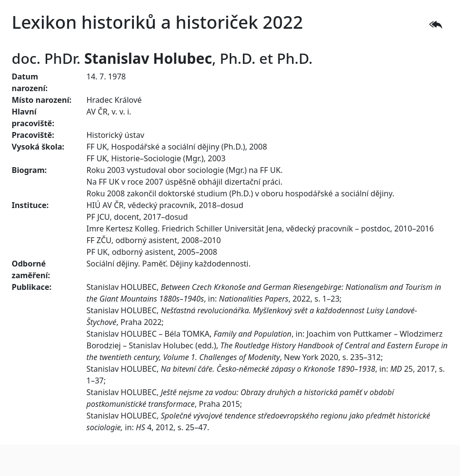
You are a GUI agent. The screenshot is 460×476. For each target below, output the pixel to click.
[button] (436, 25)
